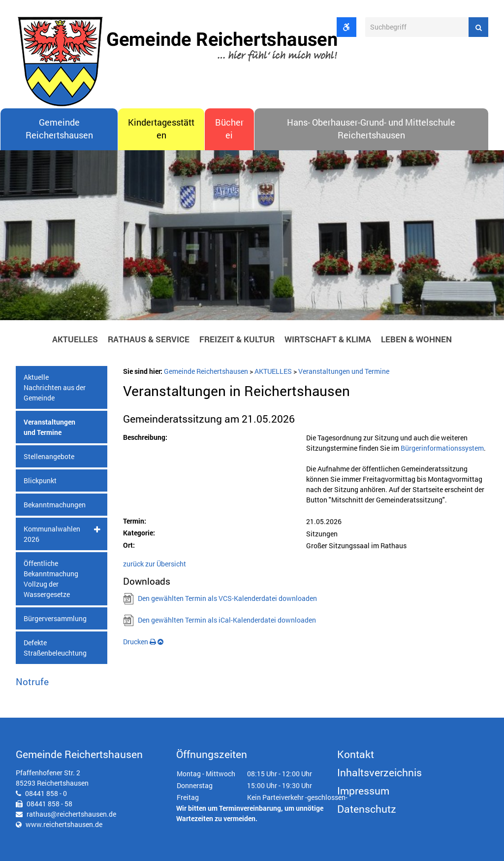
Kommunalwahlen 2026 (52, 534)
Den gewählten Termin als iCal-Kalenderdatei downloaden (227, 620)
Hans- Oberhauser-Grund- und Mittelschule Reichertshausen (371, 129)
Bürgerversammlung (55, 618)
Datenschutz (367, 809)
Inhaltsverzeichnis (379, 772)
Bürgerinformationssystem (442, 448)
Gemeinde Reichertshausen (59, 129)
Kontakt (356, 754)
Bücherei (229, 129)
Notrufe (32, 681)
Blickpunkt (40, 480)
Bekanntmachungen (55, 505)
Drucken (140, 642)
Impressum (363, 791)
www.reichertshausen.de (64, 824)
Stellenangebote (49, 456)
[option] (252, 238)
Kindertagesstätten (161, 129)
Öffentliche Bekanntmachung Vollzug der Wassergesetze (51, 579)
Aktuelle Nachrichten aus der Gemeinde (55, 387)
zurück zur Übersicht (155, 564)
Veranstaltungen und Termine (49, 427)
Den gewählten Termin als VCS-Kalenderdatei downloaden (227, 598)
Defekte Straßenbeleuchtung (55, 648)
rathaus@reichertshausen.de (71, 814)
